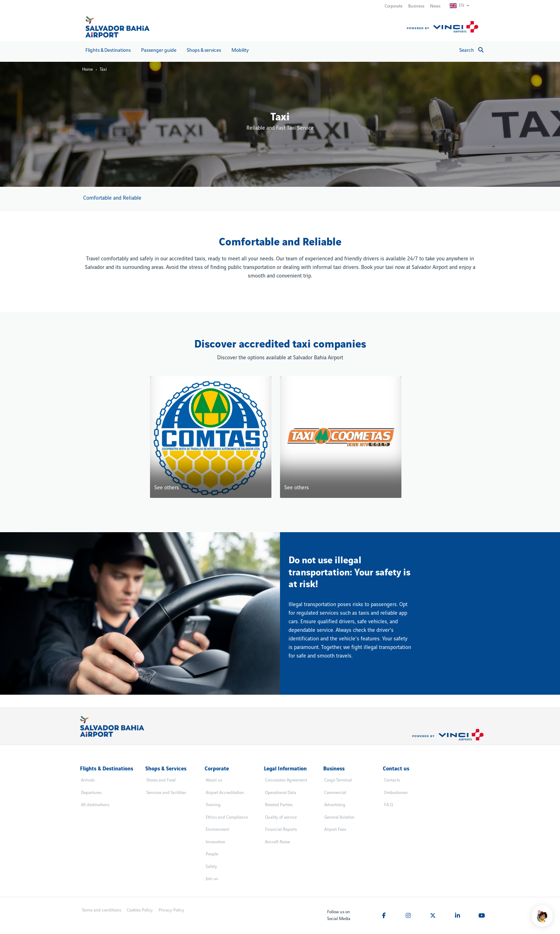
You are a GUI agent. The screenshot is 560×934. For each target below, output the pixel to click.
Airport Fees (335, 830)
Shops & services (204, 50)
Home (87, 69)
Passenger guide (159, 50)
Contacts (392, 780)
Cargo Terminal (338, 780)
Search (471, 50)
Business (416, 6)
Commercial (335, 793)
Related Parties (279, 805)
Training (213, 805)
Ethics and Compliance (227, 817)
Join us (212, 879)
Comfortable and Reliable (112, 198)
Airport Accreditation (225, 793)
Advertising (335, 805)
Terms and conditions (101, 910)
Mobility (240, 50)
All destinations (95, 805)
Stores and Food (161, 780)
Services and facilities (166, 793)
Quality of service (281, 817)
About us (214, 780)
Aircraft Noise (277, 842)
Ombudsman (396, 793)
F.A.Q (388, 805)
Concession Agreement (286, 780)
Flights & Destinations (108, 50)
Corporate (394, 6)
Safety (211, 867)
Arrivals (88, 780)
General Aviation (339, 817)
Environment (217, 830)
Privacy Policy (171, 910)
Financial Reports (281, 830)
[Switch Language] (462, 6)
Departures (91, 793)
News (435, 6)
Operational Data (281, 793)
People (212, 854)
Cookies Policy (140, 910)
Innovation (216, 842)
